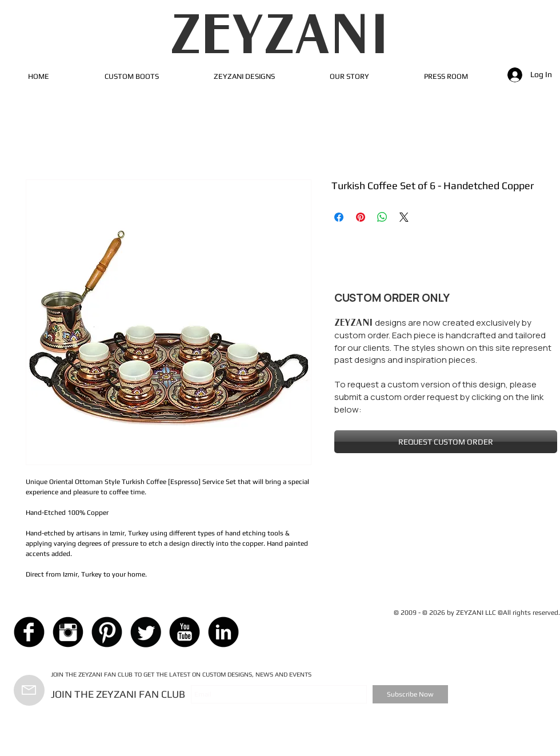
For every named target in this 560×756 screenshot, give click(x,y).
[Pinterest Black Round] (107, 632)
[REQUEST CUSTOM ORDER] (446, 442)
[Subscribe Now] (410, 694)
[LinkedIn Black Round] (223, 632)
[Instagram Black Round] (68, 632)
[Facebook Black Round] (29, 632)
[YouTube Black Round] (185, 632)
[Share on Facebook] (339, 217)
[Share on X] (404, 217)
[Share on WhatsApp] (382, 217)
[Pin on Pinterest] (361, 217)
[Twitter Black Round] (146, 632)
